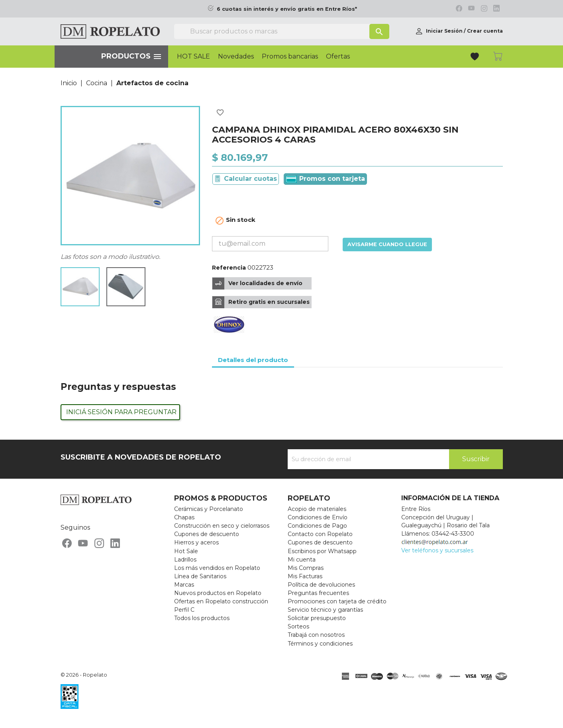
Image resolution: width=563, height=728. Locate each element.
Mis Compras (306, 568)
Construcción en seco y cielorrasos (222, 526)
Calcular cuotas (250, 179)
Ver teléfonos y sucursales (437, 550)
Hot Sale (186, 551)
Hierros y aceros (196, 542)
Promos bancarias (290, 57)
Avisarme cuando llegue (387, 244)
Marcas (184, 585)
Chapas (184, 517)
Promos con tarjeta (325, 179)
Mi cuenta (302, 560)
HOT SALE (193, 57)
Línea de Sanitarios (200, 576)
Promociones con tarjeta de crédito (337, 601)
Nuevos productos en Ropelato (218, 593)
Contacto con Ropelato (320, 534)
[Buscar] (282, 31)
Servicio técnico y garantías (325, 610)
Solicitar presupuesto (317, 618)
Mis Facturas (305, 576)
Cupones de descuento (207, 534)
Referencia (229, 268)
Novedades (236, 57)
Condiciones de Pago (317, 526)
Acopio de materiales (317, 509)
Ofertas (338, 57)
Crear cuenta (485, 31)
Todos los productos (202, 618)
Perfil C (184, 610)
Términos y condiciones (320, 644)
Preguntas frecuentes (318, 593)
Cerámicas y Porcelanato (209, 509)
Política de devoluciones (321, 585)
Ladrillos (185, 560)
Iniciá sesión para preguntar (121, 412)
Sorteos (298, 626)
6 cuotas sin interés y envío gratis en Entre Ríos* (287, 9)
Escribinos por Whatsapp (322, 551)
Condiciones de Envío (318, 517)
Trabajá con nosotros (316, 635)
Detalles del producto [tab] (253, 360)
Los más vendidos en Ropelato (217, 568)
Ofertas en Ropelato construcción (221, 601)
